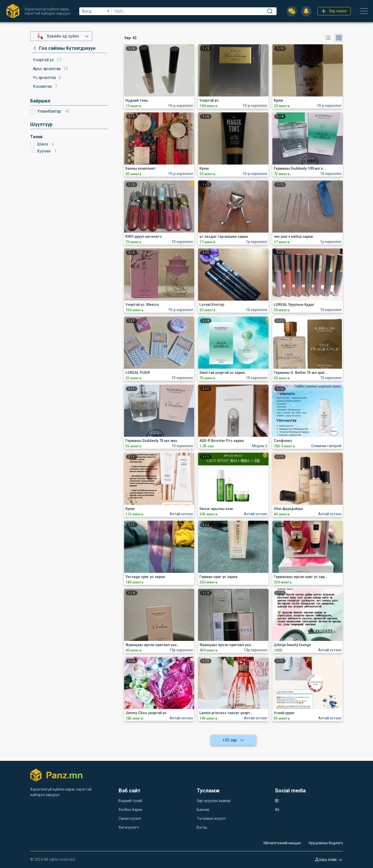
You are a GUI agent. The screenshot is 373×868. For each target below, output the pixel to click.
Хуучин (44, 151)
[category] (63, 48)
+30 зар (234, 740)
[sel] (95, 11)
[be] (277, 809)
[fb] (277, 800)
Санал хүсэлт (130, 818)
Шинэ (42, 144)
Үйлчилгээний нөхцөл (282, 843)
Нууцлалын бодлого (326, 843)
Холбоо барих (130, 810)
